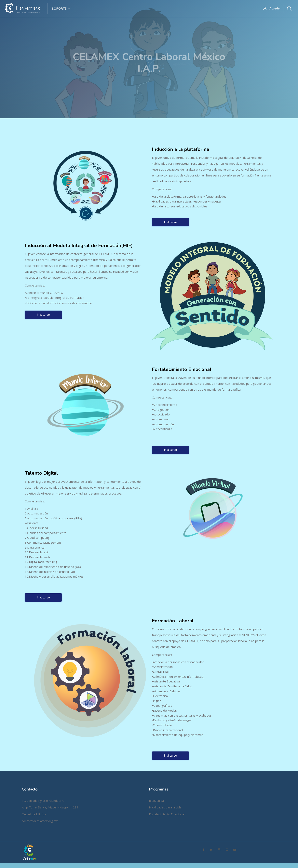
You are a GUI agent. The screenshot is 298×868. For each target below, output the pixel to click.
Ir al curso (170, 220)
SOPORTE (61, 9)
